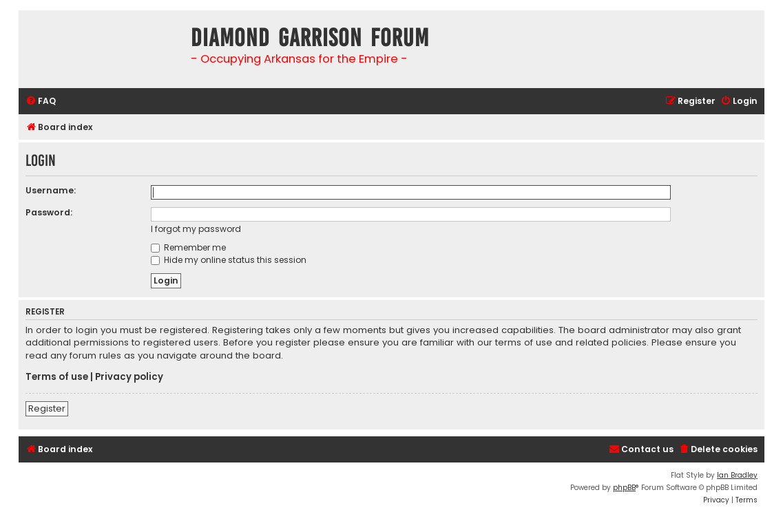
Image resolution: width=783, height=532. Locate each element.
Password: (49, 212)
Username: (51, 190)
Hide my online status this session (229, 260)
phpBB (624, 488)
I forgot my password (196, 229)
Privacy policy (129, 377)
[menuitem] (41, 102)
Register (47, 408)
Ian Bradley (737, 475)
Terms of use (57, 377)
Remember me (188, 247)
